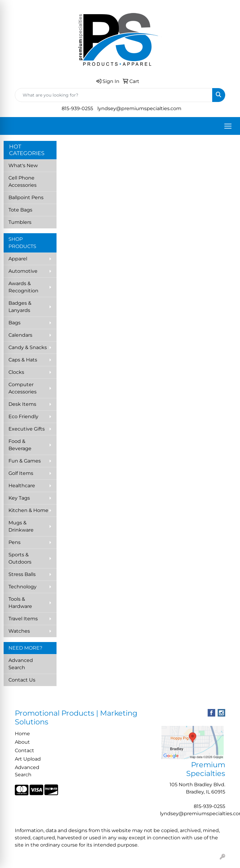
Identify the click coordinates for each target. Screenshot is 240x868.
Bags (15, 323)
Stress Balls (22, 574)
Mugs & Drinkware (21, 526)
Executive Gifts (27, 429)
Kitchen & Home (28, 510)
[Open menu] (228, 126)
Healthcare (22, 486)
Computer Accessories (23, 388)
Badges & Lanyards (20, 307)
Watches (19, 631)
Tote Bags (20, 210)
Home (22, 734)
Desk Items (22, 404)
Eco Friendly (23, 417)
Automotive (23, 271)
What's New (23, 165)
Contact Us (22, 680)
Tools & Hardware (20, 603)
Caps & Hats (23, 360)
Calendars (20, 335)
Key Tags (19, 498)
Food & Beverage (20, 445)
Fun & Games (25, 461)
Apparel (18, 259)
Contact (24, 750)
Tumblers (20, 222)
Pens (15, 542)
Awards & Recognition (23, 287)
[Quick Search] (114, 95)
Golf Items (21, 473)
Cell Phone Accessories (23, 181)
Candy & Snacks (28, 347)
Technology (23, 587)
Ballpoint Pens (26, 197)
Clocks (16, 372)
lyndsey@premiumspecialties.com (139, 108)
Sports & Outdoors (20, 558)
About (22, 742)
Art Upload (28, 759)
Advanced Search (21, 664)
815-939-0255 (77, 108)
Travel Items (23, 619)
